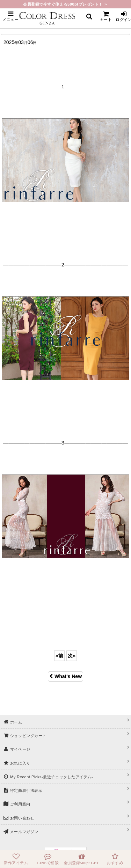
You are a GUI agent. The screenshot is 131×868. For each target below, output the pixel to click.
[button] (10, 16)
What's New (65, 676)
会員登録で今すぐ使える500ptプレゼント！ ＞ (65, 4)
